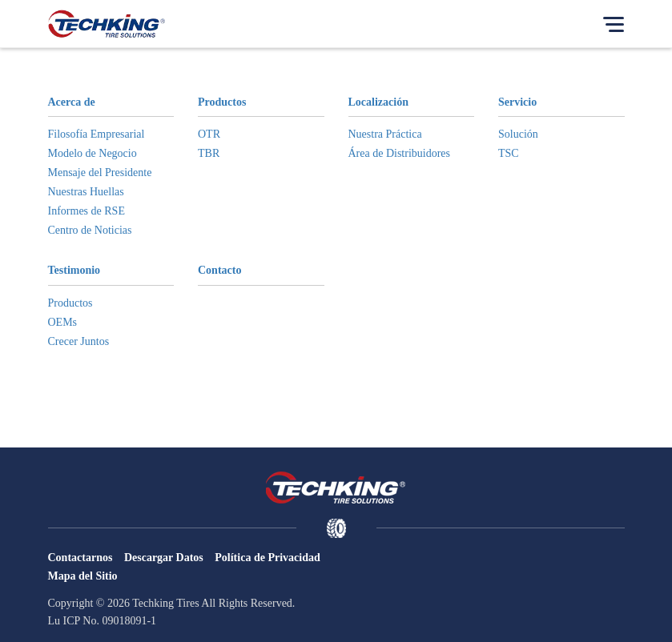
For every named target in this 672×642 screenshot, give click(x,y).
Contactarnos (80, 558)
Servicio (517, 102)
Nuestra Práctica (385, 134)
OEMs (63, 322)
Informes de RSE (87, 211)
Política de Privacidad (267, 558)
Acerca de (72, 102)
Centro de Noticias (90, 230)
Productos (222, 102)
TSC (509, 153)
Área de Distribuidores (400, 153)
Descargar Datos (164, 558)
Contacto (219, 270)
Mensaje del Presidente (100, 173)
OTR (209, 134)
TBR (209, 153)
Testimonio (74, 270)
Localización (378, 102)
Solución (518, 134)
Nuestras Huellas (86, 192)
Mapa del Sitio (83, 576)
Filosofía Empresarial (97, 134)
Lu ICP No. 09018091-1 (103, 621)
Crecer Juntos (79, 341)
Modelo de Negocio (93, 153)
